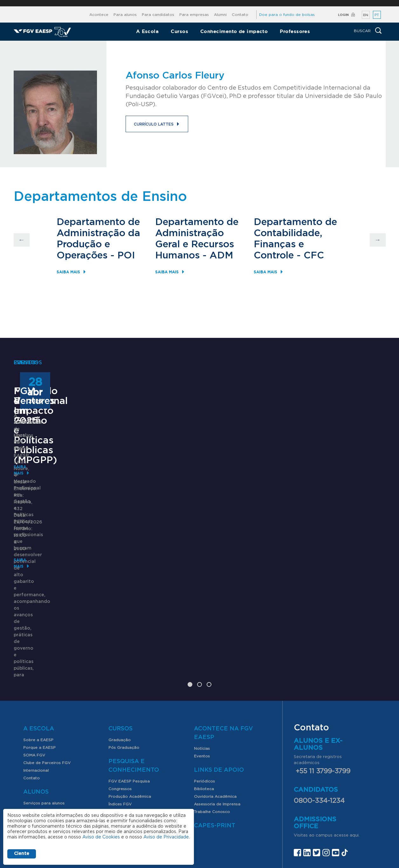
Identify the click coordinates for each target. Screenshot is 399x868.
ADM (221, 256)
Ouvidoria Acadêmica (215, 721)
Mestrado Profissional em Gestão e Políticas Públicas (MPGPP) (65, 519)
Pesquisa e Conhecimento (134, 690)
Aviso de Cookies (101, 837)
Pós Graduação (124, 672)
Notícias (202, 673)
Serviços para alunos (44, 727)
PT (377, 15)
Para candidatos (158, 15)
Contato (240, 15)
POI (126, 256)
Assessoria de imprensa (216, 814)
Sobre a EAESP (38, 664)
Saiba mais (68, 272)
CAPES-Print (215, 750)
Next (378, 240)
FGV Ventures (306, 509)
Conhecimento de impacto (234, 31)
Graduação (120, 664)
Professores (295, 31)
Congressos (120, 713)
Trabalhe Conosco (212, 736)
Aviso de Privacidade (166, 837)
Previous (22, 240)
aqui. (355, 759)
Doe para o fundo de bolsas (287, 15)
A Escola (148, 31)
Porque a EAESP (39, 672)
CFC (314, 256)
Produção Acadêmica (130, 721)
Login (343, 15)
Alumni (220, 15)
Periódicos (204, 705)
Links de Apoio (219, 694)
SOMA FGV (34, 679)
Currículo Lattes (154, 124)
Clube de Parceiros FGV (47, 687)
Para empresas (194, 15)
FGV (196, 3)
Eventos (202, 680)
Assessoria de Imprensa (217, 728)
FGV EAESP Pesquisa (129, 705)
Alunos (36, 716)
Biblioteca (204, 713)
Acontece (99, 15)
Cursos (179, 31)
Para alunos (125, 15)
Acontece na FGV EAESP (224, 657)
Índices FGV (120, 728)
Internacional (36, 694)
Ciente (22, 854)
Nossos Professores (43, 752)
